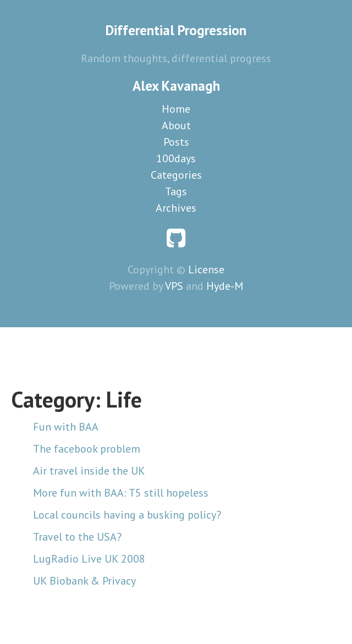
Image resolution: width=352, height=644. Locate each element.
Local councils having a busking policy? (127, 515)
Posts (176, 142)
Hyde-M (225, 286)
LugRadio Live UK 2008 (89, 559)
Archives (176, 208)
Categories (176, 175)
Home (176, 109)
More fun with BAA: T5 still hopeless (121, 493)
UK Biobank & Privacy (84, 581)
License (206, 269)
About (176, 125)
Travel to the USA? (77, 537)
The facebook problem (87, 449)
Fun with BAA (66, 427)
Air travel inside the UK (89, 471)
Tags (176, 191)
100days (176, 158)
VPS (174, 286)
